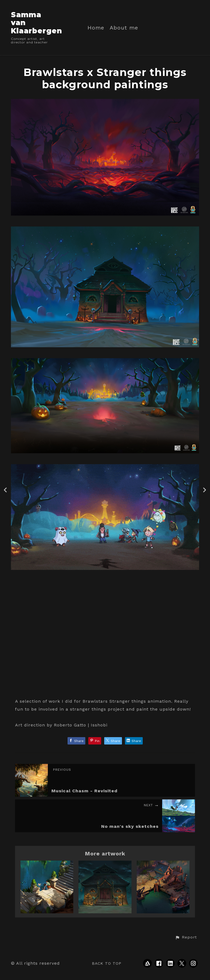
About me (124, 28)
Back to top (107, 963)
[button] (186, 937)
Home (96, 28)
